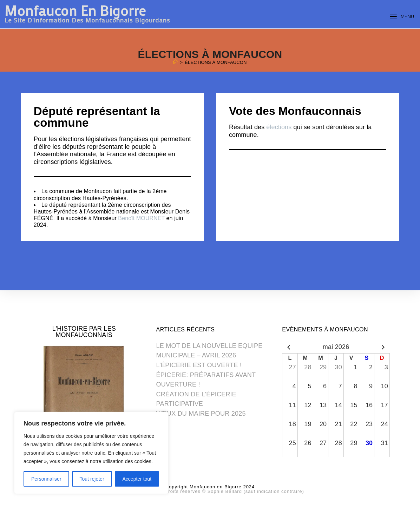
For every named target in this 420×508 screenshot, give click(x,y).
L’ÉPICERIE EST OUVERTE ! (199, 365)
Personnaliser (46, 479)
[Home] (175, 62)
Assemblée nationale (66, 154)
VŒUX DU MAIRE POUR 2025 (201, 414)
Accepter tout (137, 479)
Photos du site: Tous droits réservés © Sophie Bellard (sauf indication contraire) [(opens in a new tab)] (210, 492)
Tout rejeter (92, 479)
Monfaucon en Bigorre (87, 14)
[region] (91, 453)
